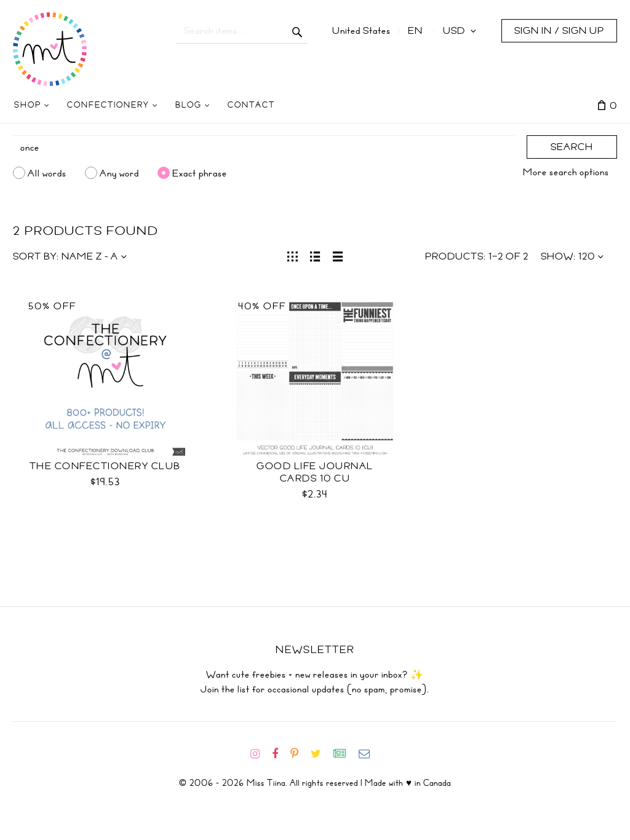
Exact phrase (200, 173)
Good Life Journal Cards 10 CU (315, 472)
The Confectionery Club (105, 466)
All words (47, 173)
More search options (566, 172)
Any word (119, 173)
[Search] (264, 148)
